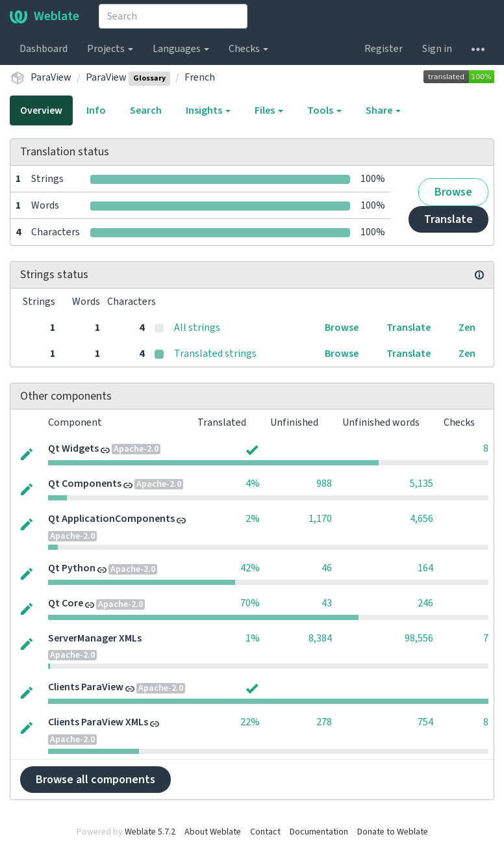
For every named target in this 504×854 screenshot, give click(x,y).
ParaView (51, 77)
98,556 (419, 638)
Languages (181, 49)
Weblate (44, 16)
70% (250, 603)
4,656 (422, 519)
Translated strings (215, 354)
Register (384, 49)
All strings (197, 328)
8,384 (320, 638)
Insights (208, 110)
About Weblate (213, 832)
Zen (467, 328)
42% (250, 568)
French (200, 77)
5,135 (422, 484)
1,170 (320, 519)
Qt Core (66, 603)
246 (425, 603)
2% (253, 519)
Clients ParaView (86, 687)
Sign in (437, 49)
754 (425, 722)
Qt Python (72, 568)
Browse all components (95, 780)
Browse (453, 192)
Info (96, 110)
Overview (41, 110)
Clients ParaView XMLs (98, 722)
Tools (324, 110)
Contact (265, 832)
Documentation (319, 832)
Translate (448, 219)
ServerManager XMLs (95, 638)
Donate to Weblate (393, 832)
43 (327, 603)
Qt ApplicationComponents (111, 519)
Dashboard (44, 49)
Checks (248, 49)
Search (146, 110)
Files (269, 110)
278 (324, 722)
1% (253, 638)
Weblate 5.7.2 (150, 832)
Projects (110, 49)
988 (324, 484)
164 (425, 568)
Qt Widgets (73, 448)
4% (253, 484)
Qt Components (85, 484)
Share (383, 110)
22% (250, 722)
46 (327, 568)
